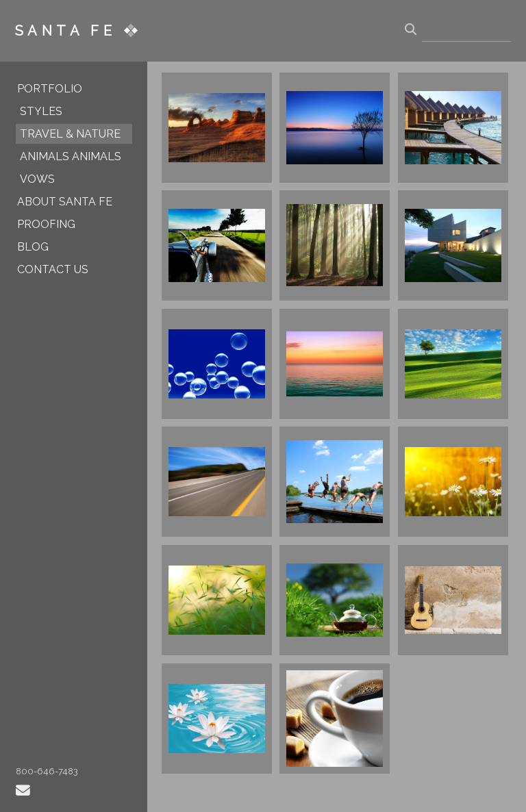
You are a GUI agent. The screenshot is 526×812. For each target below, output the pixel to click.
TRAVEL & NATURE (70, 134)
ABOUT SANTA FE (65, 202)
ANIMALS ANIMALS (71, 156)
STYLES (41, 111)
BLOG (33, 247)
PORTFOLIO (50, 89)
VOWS (37, 179)
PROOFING (46, 224)
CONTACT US (53, 269)
